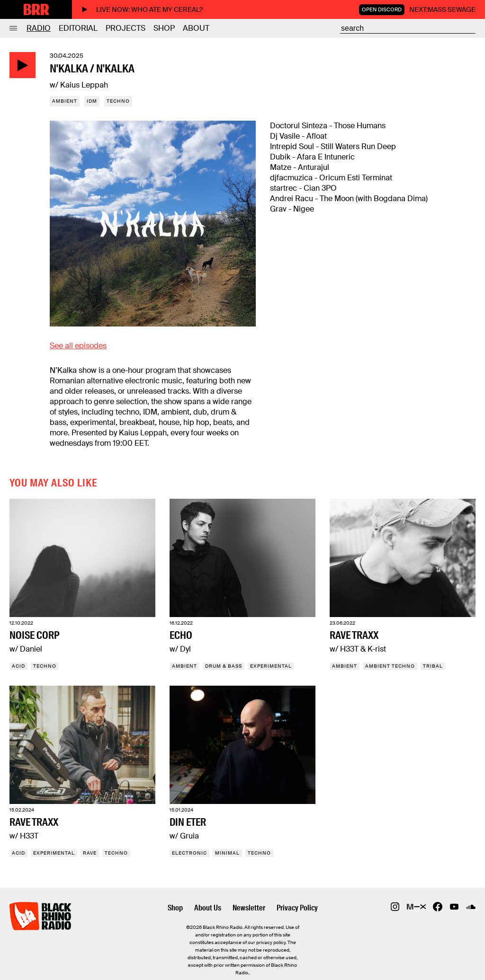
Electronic (189, 853)
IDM (92, 101)
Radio (39, 28)
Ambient (65, 101)
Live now (142, 9)
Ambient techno (390, 666)
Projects (126, 28)
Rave (90, 853)
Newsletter (249, 908)
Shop (164, 28)
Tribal (433, 666)
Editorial (78, 28)
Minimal (227, 853)
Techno (118, 101)
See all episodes (78, 346)
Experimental (271, 666)
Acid (18, 666)
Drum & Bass (224, 666)
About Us (208, 908)
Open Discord (382, 9)
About (196, 28)
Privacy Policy (297, 908)
